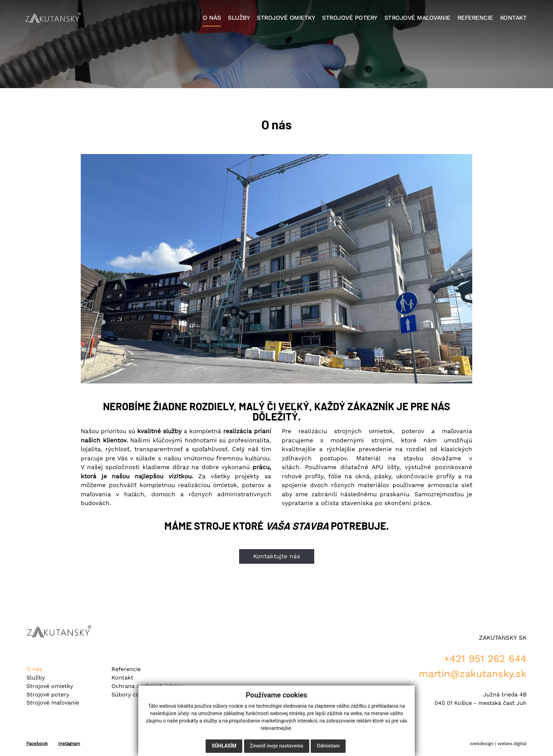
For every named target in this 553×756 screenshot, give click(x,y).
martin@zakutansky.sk (473, 674)
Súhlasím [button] (224, 746)
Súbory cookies (132, 694)
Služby (36, 678)
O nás (34, 669)
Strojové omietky (50, 686)
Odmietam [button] (328, 746)
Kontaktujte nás (277, 556)
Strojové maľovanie (53, 703)
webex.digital (512, 743)
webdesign (482, 743)
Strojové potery (48, 694)
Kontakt (122, 678)
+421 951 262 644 (485, 659)
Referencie (126, 669)
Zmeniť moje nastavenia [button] (277, 746)
